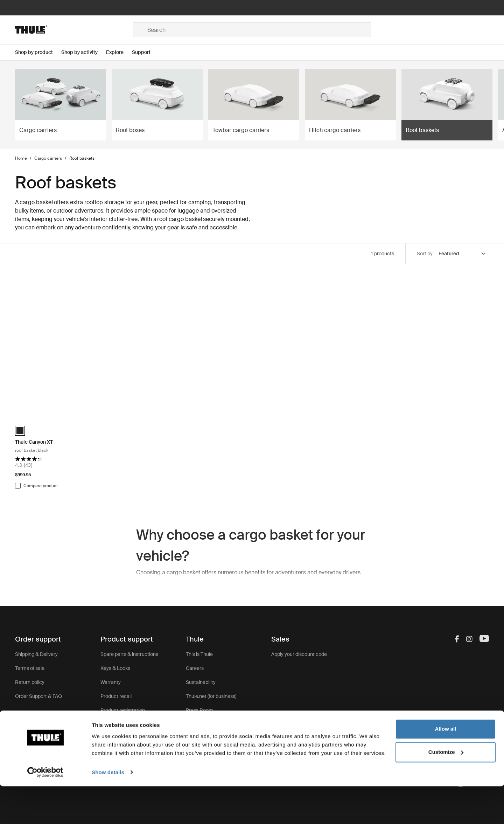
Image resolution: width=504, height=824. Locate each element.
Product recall (116, 696)
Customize (446, 790)
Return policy (30, 682)
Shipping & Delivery (36, 654)
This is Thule (199, 654)
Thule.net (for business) (211, 696)
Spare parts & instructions (129, 654)
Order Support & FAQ (38, 696)
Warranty (111, 682)
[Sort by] (462, 254)
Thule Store (199, 738)
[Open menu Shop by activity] (84, 52)
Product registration (123, 710)
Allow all (446, 767)
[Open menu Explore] (119, 52)
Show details (108, 810)
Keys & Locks (115, 668)
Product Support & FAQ (126, 724)
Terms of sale (30, 668)
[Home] (74, 30)
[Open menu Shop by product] (38, 52)
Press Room (199, 710)
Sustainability (201, 682)
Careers (195, 668)
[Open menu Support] (145, 52)
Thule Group (199, 724)
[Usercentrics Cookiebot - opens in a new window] (45, 810)
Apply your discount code (299, 654)
